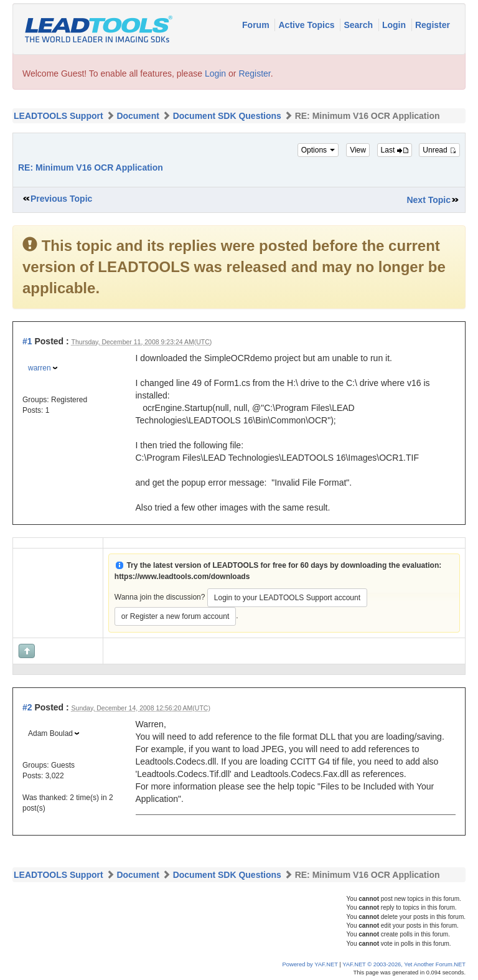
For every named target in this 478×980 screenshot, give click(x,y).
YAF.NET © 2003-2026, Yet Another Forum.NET (404, 964)
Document (138, 116)
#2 (27, 707)
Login (395, 25)
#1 (27, 341)
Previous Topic (61, 199)
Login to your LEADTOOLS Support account (287, 598)
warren (40, 368)
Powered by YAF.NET (310, 964)
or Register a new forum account (175, 616)
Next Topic (429, 200)
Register (433, 25)
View (358, 150)
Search (359, 25)
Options (318, 150)
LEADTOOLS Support (59, 116)
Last (395, 150)
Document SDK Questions (227, 116)
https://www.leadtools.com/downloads (182, 577)
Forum (257, 25)
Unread (439, 150)
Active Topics (307, 25)
